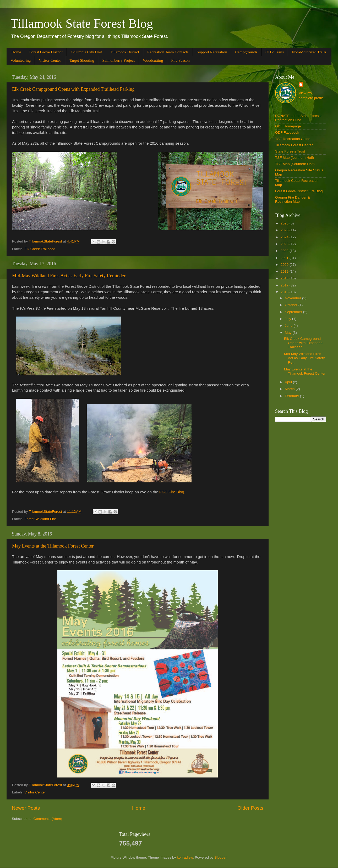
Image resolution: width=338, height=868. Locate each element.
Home (16, 52)
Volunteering (21, 60)
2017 (285, 285)
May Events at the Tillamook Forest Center (53, 546)
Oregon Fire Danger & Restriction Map (293, 199)
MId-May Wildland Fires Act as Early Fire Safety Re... (304, 358)
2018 (285, 278)
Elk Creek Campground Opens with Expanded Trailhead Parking (73, 89)
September (294, 312)
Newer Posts (26, 808)
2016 (285, 292)
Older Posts (250, 808)
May (289, 333)
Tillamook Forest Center (294, 145)
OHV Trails (275, 52)
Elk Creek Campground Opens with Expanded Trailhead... (303, 343)
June (289, 326)
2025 (285, 230)
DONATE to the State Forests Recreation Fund (298, 118)
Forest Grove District (46, 52)
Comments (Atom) (48, 819)
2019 (285, 271)
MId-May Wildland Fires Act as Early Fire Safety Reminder (69, 276)
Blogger (221, 857)
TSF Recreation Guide (293, 139)
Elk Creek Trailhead (40, 249)
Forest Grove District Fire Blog (299, 191)
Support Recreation (212, 52)
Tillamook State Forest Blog (82, 23)
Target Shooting (82, 60)
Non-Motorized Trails (309, 52)
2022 (285, 251)
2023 (285, 244)
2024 (285, 237)
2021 (285, 258)
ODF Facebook (287, 133)
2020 (285, 265)
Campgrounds (246, 52)
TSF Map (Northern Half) (295, 158)
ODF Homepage (288, 126)
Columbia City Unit (86, 52)
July (288, 319)
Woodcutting (153, 60)
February (292, 396)
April (289, 382)
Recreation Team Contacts (168, 52)
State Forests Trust (290, 151)
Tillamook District (125, 52)
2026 (285, 223)
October (292, 305)
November (293, 298)
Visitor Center (50, 60)
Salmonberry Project (118, 60)
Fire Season (180, 60)
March (290, 389)
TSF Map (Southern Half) (295, 164)
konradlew (185, 857)
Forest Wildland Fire (40, 519)
